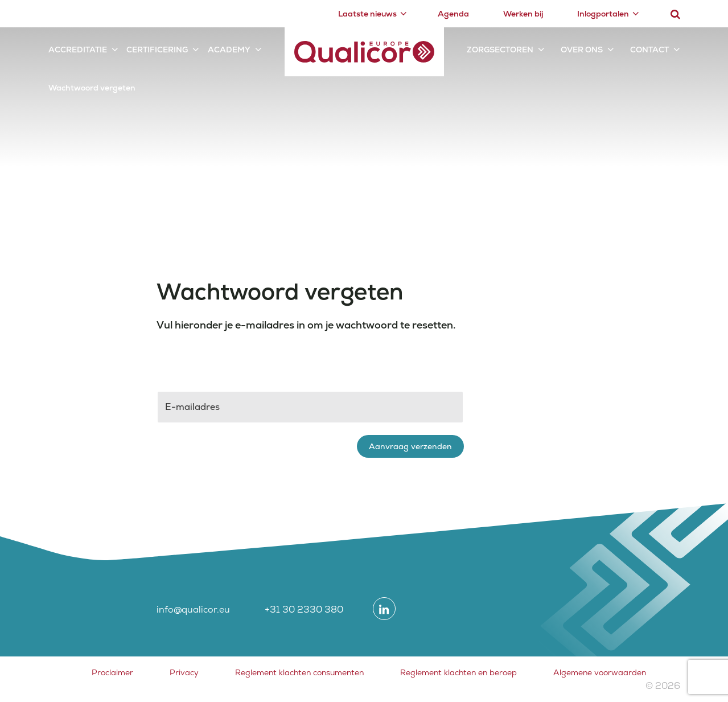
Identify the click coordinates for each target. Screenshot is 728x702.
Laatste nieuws (367, 14)
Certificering (157, 50)
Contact (649, 50)
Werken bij (523, 14)
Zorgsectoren (500, 50)
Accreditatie (78, 50)
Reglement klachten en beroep (458, 672)
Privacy (184, 672)
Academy (229, 50)
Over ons (582, 50)
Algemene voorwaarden (600, 672)
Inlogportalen (603, 14)
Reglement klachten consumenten (299, 672)
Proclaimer (112, 672)
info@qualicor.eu (193, 609)
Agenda (453, 14)
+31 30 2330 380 (304, 609)
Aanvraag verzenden (410, 446)
